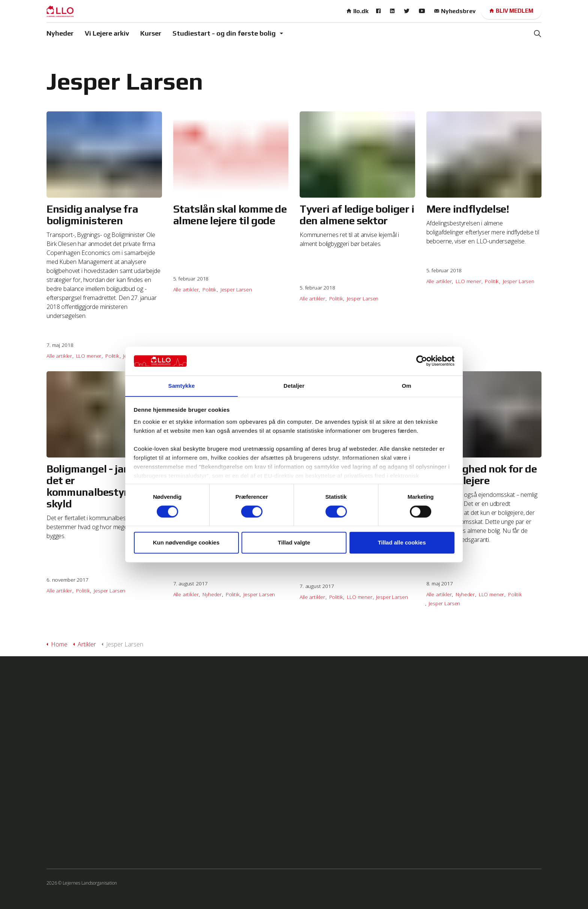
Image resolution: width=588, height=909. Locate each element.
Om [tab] (406, 386)
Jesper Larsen (236, 289)
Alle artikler (59, 356)
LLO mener (89, 356)
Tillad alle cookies (402, 543)
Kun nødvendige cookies (186, 543)
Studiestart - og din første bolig (224, 33)
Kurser (151, 33)
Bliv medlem (511, 11)
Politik (112, 356)
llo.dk (358, 11)
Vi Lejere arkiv (107, 33)
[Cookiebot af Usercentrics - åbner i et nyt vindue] (422, 361)
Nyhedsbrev (455, 11)
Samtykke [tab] (182, 386)
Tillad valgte (294, 543)
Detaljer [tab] (294, 386)
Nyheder (60, 33)
